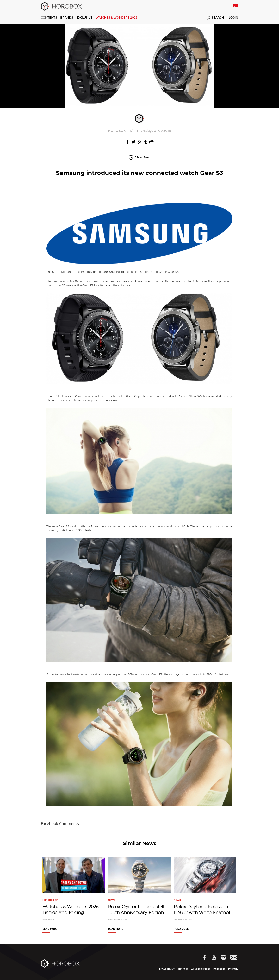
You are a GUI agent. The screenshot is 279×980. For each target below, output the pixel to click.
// (139, 131)
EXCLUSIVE (84, 17)
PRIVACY (233, 969)
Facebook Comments (60, 823)
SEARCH (215, 18)
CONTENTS (49, 17)
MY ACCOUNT (167, 969)
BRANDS (67, 17)
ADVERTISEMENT (201, 969)
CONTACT (183, 969)
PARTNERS (219, 969)
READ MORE (50, 929)
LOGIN (233, 18)
